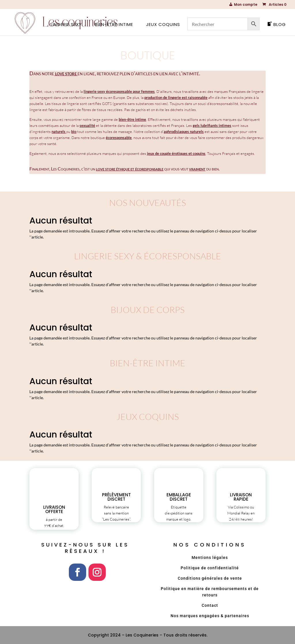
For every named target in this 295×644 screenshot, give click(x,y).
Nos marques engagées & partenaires (210, 616)
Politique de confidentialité (210, 568)
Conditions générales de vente (210, 578)
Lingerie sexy (66, 25)
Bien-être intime (114, 25)
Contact (210, 605)
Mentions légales (210, 557)
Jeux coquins (163, 25)
